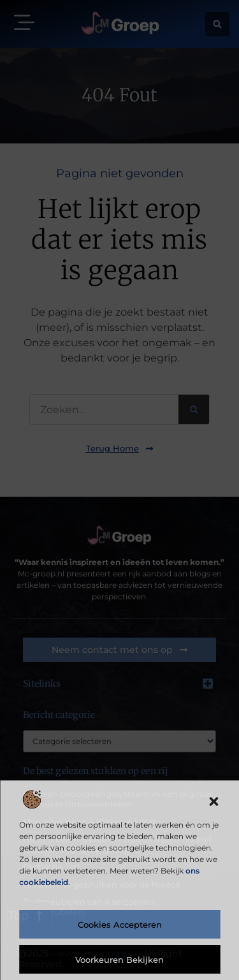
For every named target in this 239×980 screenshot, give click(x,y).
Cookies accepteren (120, 925)
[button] (214, 801)
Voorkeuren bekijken (119, 960)
